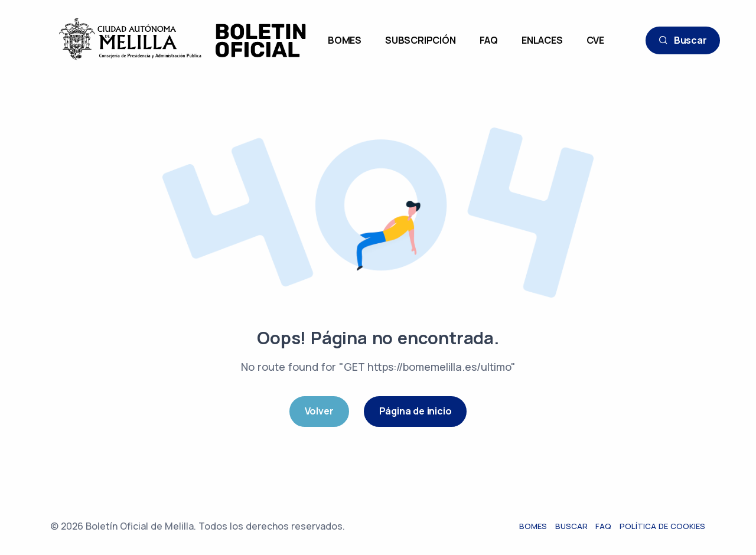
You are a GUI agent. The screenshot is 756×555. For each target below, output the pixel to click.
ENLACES (542, 40)
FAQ (489, 40)
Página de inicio (416, 411)
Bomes (533, 526)
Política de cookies (663, 526)
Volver (319, 411)
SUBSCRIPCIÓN (421, 40)
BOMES (345, 40)
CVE (595, 40)
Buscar (683, 40)
